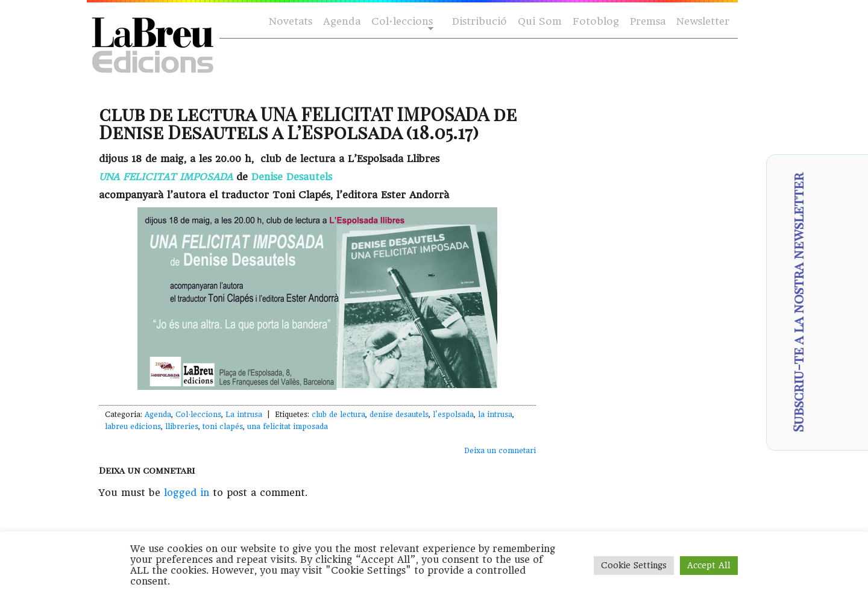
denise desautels (399, 415)
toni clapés (223, 427)
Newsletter (703, 21)
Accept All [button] (709, 565)
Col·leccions (401, 22)
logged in (187, 493)
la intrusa (495, 415)
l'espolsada (453, 415)
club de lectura (338, 415)
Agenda (342, 21)
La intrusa (244, 415)
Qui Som (540, 21)
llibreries (182, 427)
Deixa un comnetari (500, 451)
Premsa (648, 21)
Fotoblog (596, 21)
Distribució (480, 21)
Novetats (291, 21)
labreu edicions (133, 427)
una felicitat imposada (288, 427)
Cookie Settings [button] (634, 565)
